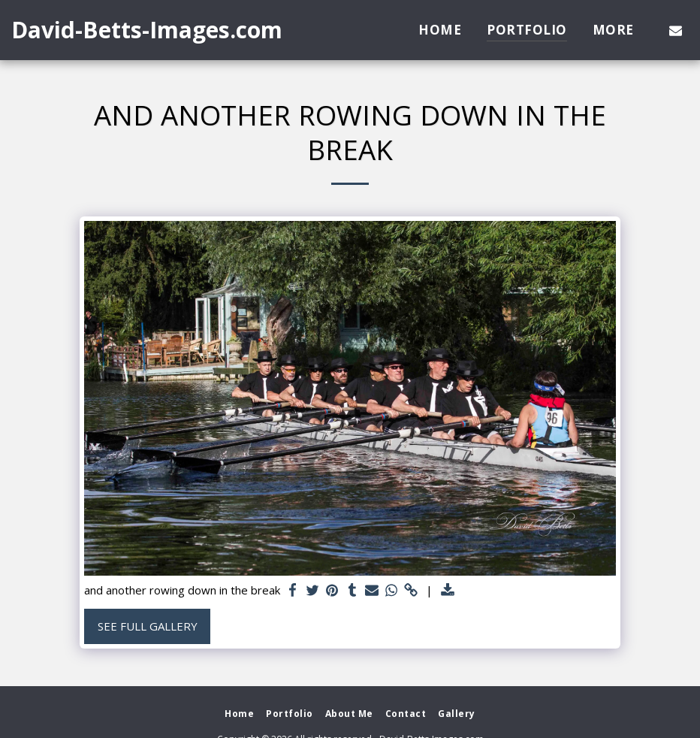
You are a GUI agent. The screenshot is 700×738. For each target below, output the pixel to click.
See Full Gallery (148, 626)
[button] (676, 30)
